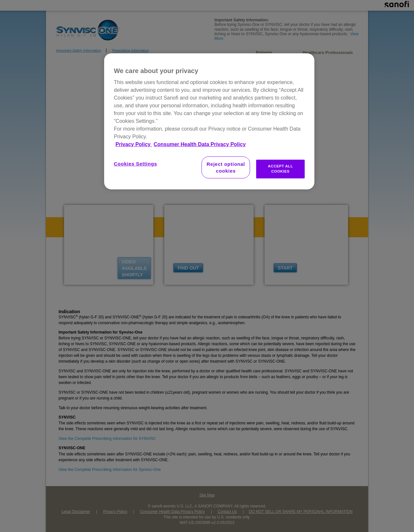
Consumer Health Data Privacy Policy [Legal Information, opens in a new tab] (200, 144)
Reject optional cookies (226, 167)
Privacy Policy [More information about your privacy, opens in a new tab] (134, 144)
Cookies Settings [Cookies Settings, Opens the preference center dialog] (136, 164)
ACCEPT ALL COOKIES (280, 169)
